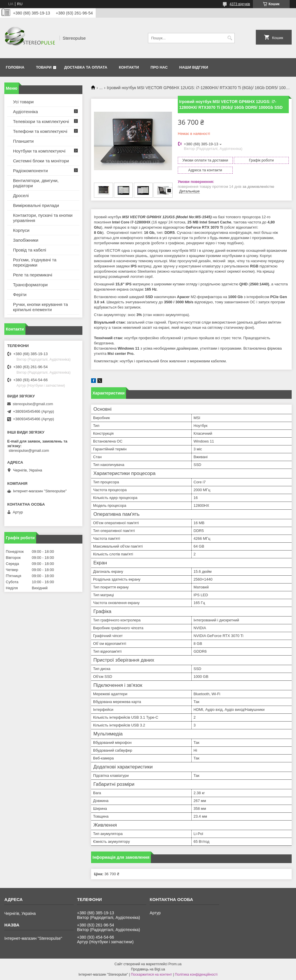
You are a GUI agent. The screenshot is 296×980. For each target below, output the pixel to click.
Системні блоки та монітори (41, 161)
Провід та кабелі (30, 250)
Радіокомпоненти (30, 171)
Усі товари (23, 102)
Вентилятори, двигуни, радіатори (36, 183)
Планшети (23, 141)
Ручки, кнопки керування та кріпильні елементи (40, 307)
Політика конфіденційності (196, 975)
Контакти (129, 67)
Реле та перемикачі (33, 275)
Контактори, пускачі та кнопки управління (43, 218)
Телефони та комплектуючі (40, 131)
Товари (44, 67)
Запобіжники (26, 240)
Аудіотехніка (25, 112)
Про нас (159, 67)
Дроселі (21, 196)
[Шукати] (230, 38)
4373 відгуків (240, 4)
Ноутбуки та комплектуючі (39, 151)
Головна (15, 67)
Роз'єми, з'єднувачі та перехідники (35, 262)
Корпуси (21, 230)
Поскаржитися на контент (151, 975)
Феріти (20, 294)
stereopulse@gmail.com (33, 404)
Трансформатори (30, 285)
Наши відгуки (194, 67)
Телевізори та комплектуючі (41, 121)
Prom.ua (175, 964)
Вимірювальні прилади (36, 205)
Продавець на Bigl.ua (148, 969)
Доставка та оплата (86, 67)
